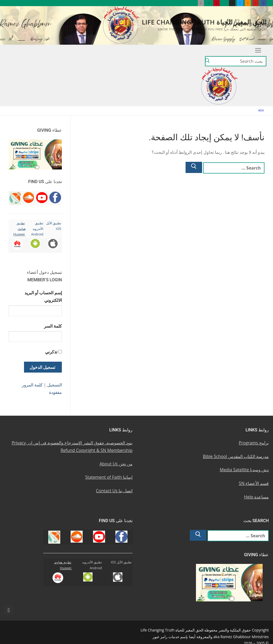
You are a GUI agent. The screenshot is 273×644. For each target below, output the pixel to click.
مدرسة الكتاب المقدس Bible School (236, 456)
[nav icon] (258, 50)
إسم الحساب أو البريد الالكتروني (43, 296)
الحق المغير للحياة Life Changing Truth (204, 22)
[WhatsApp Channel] (224, 3)
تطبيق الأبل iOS (121, 562)
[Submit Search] (207, 61)
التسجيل (55, 385)
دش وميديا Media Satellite (244, 470)
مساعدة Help (256, 497)
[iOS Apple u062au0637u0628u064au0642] (201, 3)
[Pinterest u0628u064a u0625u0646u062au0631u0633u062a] (216, 3)
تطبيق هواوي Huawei (19, 229)
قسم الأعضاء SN (254, 483)
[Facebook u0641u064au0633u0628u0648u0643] (264, 3)
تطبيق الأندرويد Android (37, 229)
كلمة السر (53, 326)
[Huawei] (193, 3)
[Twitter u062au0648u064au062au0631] (240, 3)
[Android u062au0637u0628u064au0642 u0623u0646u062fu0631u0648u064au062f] (209, 3)
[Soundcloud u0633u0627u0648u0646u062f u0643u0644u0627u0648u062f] (248, 3)
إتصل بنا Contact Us (114, 491)
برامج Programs (254, 443)
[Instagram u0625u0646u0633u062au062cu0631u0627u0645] (232, 3)
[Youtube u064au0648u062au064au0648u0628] (256, 3)
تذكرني (51, 352)
